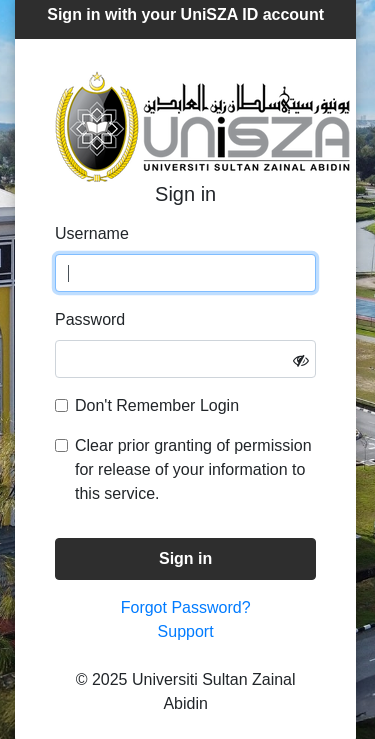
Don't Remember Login (157, 405)
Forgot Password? (186, 607)
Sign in (185, 558)
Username (92, 233)
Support (186, 631)
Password (90, 319)
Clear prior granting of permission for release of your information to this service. (193, 469)
